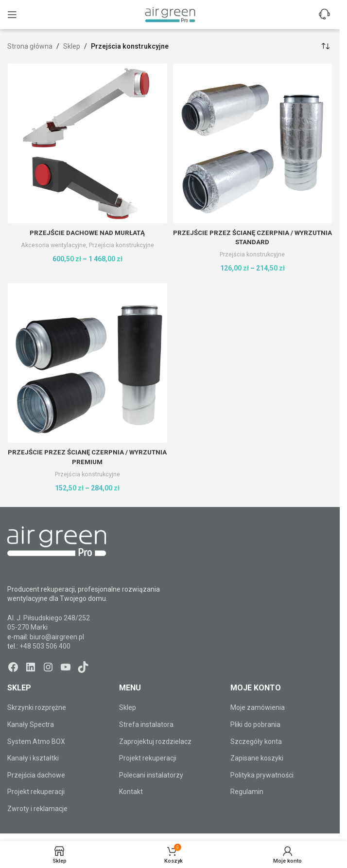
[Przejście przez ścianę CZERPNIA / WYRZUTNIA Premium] (87, 363)
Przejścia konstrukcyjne (122, 245)
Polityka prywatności (262, 775)
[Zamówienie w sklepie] (325, 46)
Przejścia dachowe (36, 775)
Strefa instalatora (146, 724)
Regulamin (247, 792)
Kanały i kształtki (33, 758)
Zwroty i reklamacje (37, 809)
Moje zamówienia (258, 707)
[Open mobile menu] (12, 15)
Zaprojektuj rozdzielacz (155, 741)
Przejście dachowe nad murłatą (87, 233)
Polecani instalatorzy (151, 775)
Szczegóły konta (256, 741)
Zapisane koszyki (257, 758)
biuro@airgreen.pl (57, 637)
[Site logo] (170, 14)
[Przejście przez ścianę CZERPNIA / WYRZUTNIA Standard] (253, 144)
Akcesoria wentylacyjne (52, 245)
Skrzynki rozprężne (37, 707)
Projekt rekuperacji (36, 792)
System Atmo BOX (36, 741)
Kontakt (131, 792)
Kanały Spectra (31, 724)
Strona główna (30, 46)
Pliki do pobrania (255, 724)
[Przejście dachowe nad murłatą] (87, 144)
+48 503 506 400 (45, 646)
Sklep (72, 46)
